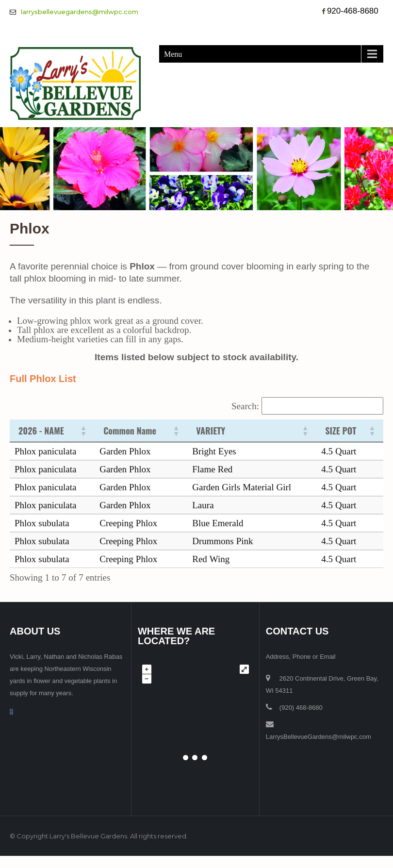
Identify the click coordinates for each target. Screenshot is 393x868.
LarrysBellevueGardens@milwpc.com (319, 737)
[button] (83, 431)
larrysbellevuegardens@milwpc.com (80, 12)
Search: (245, 406)
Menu (173, 54)
